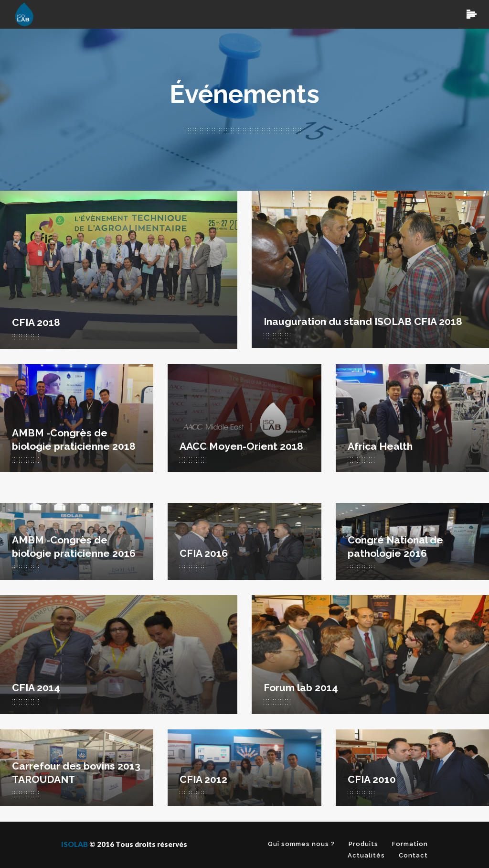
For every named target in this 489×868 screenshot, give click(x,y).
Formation (410, 844)
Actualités (366, 855)
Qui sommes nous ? (301, 844)
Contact (413, 855)
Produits (363, 844)
